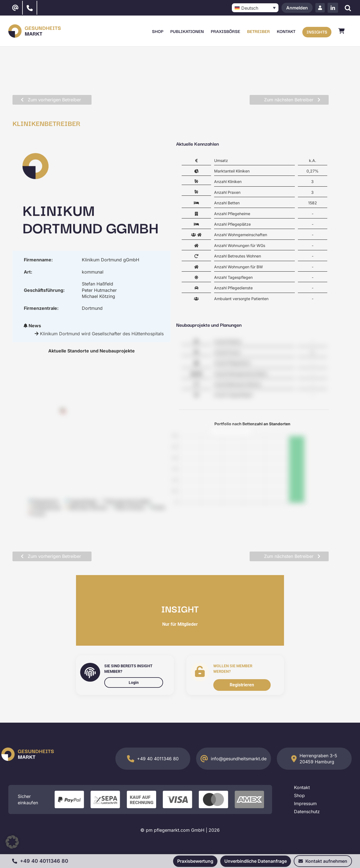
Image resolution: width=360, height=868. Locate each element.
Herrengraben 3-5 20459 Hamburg (318, 759)
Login (134, 682)
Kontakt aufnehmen (323, 861)
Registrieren (242, 685)
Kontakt (302, 787)
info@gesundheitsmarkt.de (239, 759)
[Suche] (348, 8)
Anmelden (297, 8)
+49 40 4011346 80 (158, 759)
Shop (299, 795)
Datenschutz (307, 812)
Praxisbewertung (195, 861)
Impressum (305, 803)
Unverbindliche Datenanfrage (256, 861)
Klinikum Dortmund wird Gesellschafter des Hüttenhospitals (102, 334)
